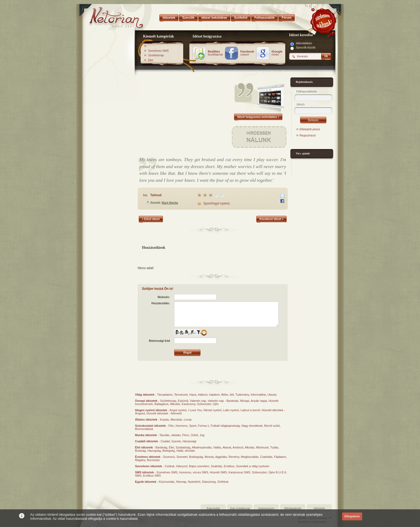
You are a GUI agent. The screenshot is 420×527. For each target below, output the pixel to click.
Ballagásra (162, 404)
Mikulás (175, 404)
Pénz (186, 435)
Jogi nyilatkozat (240, 508)
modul (277, 53)
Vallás (217, 447)
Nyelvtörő (194, 482)
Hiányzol (182, 466)
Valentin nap (198, 401)
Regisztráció (308, 135)
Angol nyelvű (220, 203)
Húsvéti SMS (218, 472)
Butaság (140, 451)
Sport (207, 203)
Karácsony (188, 404)
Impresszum (266, 508)
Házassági (189, 441)
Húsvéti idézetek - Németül (164, 413)
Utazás (272, 395)
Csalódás (266, 457)
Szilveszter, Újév (208, 404)
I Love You (195, 410)
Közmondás (167, 482)
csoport (247, 53)
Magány (140, 460)
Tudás (274, 447)
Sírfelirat (223, 482)
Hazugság (154, 451)
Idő (232, 395)
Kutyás (164, 420)
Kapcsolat (213, 508)
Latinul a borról (250, 410)
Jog (202, 435)
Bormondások (144, 429)
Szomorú (169, 457)
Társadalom (165, 395)
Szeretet (182, 457)
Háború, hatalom (209, 395)
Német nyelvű (213, 410)
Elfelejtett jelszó (310, 129)
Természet (181, 395)
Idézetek (319, 508)
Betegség (168, 451)
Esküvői (183, 401)
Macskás (176, 420)
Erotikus (229, 466)
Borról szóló (272, 426)
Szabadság (183, 447)
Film (171, 426)
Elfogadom (352, 516)
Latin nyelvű (231, 410)
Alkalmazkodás (202, 447)
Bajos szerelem (199, 466)
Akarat (227, 447)
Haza (193, 395)
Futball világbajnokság (225, 426)
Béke (225, 395)
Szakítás (216, 466)
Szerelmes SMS (158, 51)
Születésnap (156, 55)
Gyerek (176, 441)
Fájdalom (280, 457)
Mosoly (209, 457)
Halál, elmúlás (186, 451)
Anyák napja (259, 401)
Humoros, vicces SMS (194, 472)
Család (165, 441)
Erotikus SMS (152, 476)
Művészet (262, 447)
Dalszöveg (209, 482)
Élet (151, 60)
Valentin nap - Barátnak (223, 401)
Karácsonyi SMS (239, 472)
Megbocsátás (250, 457)
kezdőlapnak (215, 53)
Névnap (181, 482)
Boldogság (196, 457)
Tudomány (242, 395)
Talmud (156, 195)
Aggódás (221, 457)
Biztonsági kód (159, 341)
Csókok (170, 466)
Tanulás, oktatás (170, 435)
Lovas (188, 420)
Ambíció (238, 447)
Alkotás (250, 447)
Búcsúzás (153, 460)
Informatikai (258, 395)
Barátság (161, 447)
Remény (234, 457)
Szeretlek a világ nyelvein (253, 466)
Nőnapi (245, 401)
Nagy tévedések (252, 426)
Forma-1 (204, 426)
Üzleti (194, 435)
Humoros (182, 426)
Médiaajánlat (293, 508)
